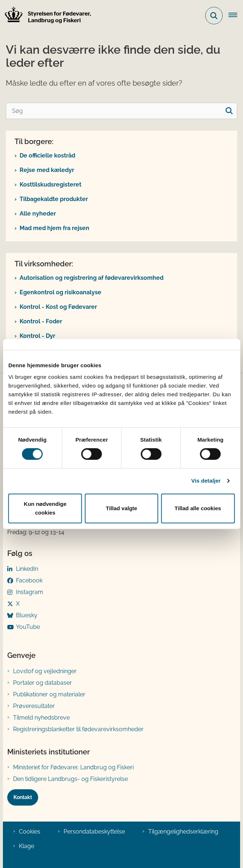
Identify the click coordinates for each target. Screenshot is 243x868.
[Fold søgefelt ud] (214, 16)
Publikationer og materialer (49, 694)
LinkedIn (27, 569)
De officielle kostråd (47, 155)
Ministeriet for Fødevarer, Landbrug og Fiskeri (73, 767)
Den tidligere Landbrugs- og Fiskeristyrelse (70, 779)
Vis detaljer (206, 481)
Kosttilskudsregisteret (50, 185)
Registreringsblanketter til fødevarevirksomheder (78, 729)
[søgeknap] (229, 111)
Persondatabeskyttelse (94, 832)
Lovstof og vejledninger (45, 671)
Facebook (29, 580)
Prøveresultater (34, 706)
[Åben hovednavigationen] (236, 16)
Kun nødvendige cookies (45, 508)
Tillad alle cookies (198, 508)
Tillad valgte (121, 508)
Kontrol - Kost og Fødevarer (58, 307)
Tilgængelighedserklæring (183, 832)
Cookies (30, 832)
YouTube (28, 627)
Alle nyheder (38, 214)
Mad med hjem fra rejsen (54, 228)
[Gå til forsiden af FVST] (46, 16)
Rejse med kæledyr (47, 170)
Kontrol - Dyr (37, 336)
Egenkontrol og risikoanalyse (60, 292)
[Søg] (121, 111)
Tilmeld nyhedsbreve (41, 718)
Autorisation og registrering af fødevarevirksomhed (92, 278)
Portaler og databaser (42, 683)
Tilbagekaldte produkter (54, 199)
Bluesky (27, 615)
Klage (27, 846)
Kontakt (23, 797)
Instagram (30, 592)
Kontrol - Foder (41, 321)
